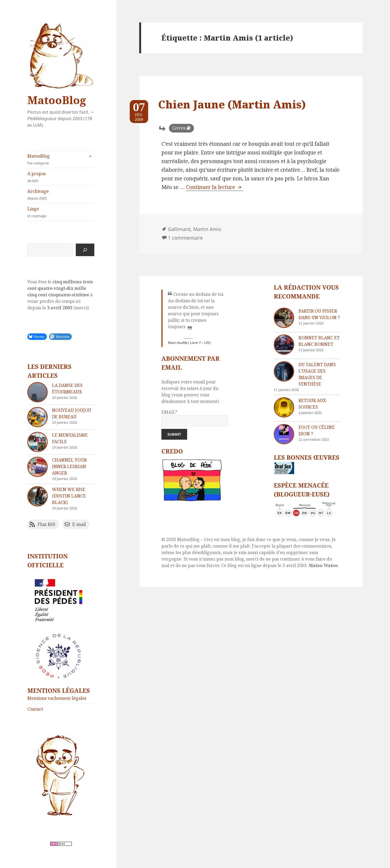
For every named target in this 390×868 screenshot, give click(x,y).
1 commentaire (185, 238)
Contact (35, 709)
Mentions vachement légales (57, 698)
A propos (61, 177)
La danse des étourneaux (67, 389)
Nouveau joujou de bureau (72, 413)
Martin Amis (207, 229)
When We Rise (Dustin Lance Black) (69, 496)
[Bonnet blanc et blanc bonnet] (284, 345)
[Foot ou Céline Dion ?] (284, 434)
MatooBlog (57, 100)
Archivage (61, 195)
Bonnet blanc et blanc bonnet (319, 341)
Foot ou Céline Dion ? (317, 430)
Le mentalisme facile (70, 438)
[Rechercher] (85, 250)
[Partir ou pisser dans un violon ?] (284, 318)
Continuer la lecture (214, 187)
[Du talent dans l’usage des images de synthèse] (284, 371)
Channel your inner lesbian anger (69, 466)
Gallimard (179, 229)
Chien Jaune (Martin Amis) (232, 104)
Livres (179, 128)
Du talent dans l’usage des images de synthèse (317, 374)
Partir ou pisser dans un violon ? (319, 314)
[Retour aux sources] (284, 407)
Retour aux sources (312, 404)
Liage (61, 212)
